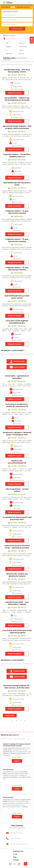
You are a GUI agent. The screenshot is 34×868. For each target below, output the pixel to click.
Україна (21, 50)
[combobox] (17, 13)
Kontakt (16, 860)
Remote (21, 54)
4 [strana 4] (21, 721)
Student (22, 43)
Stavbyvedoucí (8, 797)
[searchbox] (16, 15)
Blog (15, 857)
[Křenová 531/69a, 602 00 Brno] (17, 844)
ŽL (7, 50)
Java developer (8, 769)
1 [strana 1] (8, 721)
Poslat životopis (17, 361)
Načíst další (10, 716)
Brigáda (8, 47)
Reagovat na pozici (15, 93)
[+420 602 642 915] (17, 839)
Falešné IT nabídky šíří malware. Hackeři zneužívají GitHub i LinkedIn (17, 745)
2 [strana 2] (12, 721)
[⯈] (29, 721)
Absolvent (9, 54)
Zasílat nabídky (32, 40)
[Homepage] (8, 2)
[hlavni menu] (29, 2)
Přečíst (17, 761)
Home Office (23, 47)
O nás (15, 854)
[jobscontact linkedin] (19, 864)
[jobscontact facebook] (10, 864)
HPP (7, 43)
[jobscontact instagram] (15, 864)
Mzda (5, 35)
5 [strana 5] (25, 721)
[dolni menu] (25, 864)
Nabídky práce (18, 851)
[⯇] (3, 721)
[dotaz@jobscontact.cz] (17, 833)
